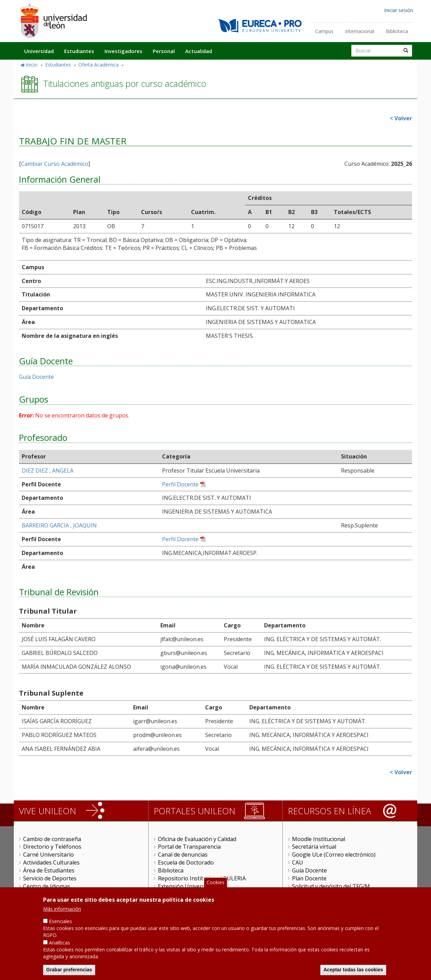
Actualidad (199, 51)
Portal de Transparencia (189, 847)
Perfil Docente (180, 484)
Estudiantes (79, 51)
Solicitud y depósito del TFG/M (331, 886)
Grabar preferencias (69, 973)
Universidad (39, 51)
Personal (164, 51)
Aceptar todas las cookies (353, 973)
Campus (324, 31)
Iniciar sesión (399, 10)
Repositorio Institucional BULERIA (202, 878)
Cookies (215, 886)
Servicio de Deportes (50, 878)
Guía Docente (36, 377)
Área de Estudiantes (49, 870)
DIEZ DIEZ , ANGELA (48, 471)
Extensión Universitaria (188, 886)
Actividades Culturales (51, 862)
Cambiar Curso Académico (55, 164)
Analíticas (59, 946)
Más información (62, 913)
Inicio (32, 65)
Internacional (360, 31)
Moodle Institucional (319, 839)
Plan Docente (309, 878)
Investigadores (123, 51)
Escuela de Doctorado (186, 862)
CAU (298, 862)
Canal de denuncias (183, 855)
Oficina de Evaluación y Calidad (197, 839)
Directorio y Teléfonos (52, 847)
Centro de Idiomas (47, 886)
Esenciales (61, 925)
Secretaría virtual (314, 847)
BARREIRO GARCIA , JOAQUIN (59, 525)
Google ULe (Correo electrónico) (334, 855)
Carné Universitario (48, 855)
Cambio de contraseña (52, 839)
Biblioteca (397, 31)
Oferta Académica (98, 65)
